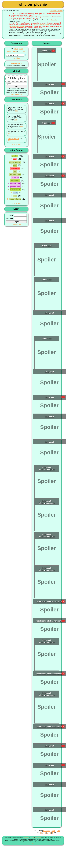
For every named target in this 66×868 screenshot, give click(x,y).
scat (15, 159)
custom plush (15, 190)
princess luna (15, 187)
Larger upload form (16, 94)
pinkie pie (15, 178)
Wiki (24, 51)
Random (47, 831)
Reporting (54, 20)
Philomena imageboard (41, 25)
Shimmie (27, 838)
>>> (17, 111)
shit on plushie (15, 162)
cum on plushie (15, 199)
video (15, 193)
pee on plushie (15, 174)
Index (16, 49)
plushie (15, 156)
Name (11, 215)
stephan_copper (13, 139)
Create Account (16, 224)
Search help (16, 58)
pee (15, 171)
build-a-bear (15, 181)
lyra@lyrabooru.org (17, 26)
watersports (15, 168)
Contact (33, 843)
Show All (60, 11)
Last (58, 831)
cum (15, 196)
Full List (15, 145)
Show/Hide (53, 11)
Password (10, 219)
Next (21, 49)
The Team (38, 838)
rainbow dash (15, 184)
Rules (15, 51)
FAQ (20, 51)
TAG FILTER (16, 63)
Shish (32, 838)
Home (9, 51)
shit (15, 165)
